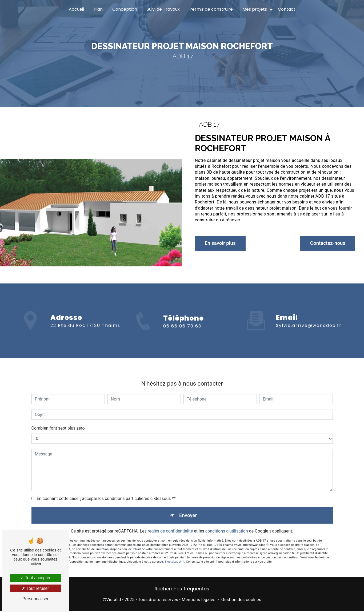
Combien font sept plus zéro (58, 423)
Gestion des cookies (241, 600)
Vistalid (114, 600)
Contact (287, 9)
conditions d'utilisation (227, 526)
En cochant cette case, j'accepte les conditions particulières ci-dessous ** (106, 493)
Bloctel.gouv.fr (174, 557)
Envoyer (188, 510)
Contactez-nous (326, 243)
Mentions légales (198, 600)
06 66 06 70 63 (182, 332)
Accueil (76, 9)
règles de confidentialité (170, 526)
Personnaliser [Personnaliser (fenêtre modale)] (35, 599)
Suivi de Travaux (163, 9)
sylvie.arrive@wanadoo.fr (309, 320)
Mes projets (255, 9)
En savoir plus (221, 243)
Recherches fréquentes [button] (182, 590)
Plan (98, 9)
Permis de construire (211, 9)
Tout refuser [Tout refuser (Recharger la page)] (35, 588)
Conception (125, 9)
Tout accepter (35, 578)
